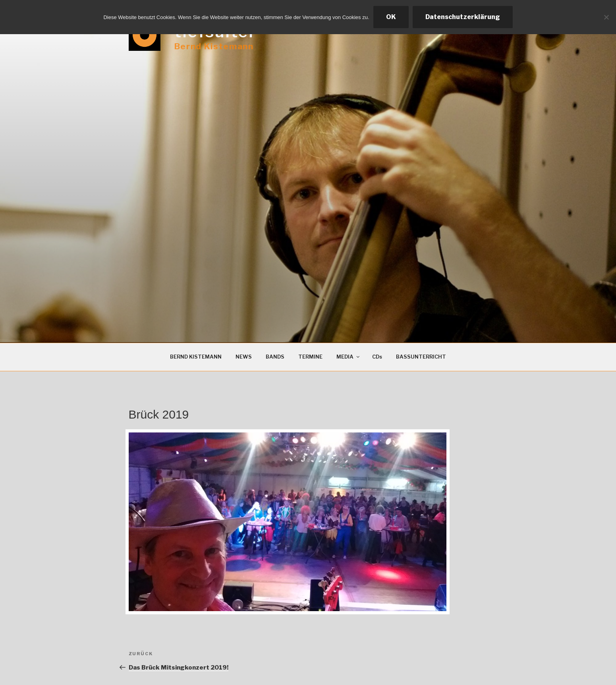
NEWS (244, 357)
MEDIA (349, 357)
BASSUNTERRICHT (421, 357)
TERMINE (310, 357)
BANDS (275, 357)
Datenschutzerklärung (463, 17)
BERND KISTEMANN (196, 357)
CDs (377, 357)
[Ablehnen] (606, 17)
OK (391, 17)
